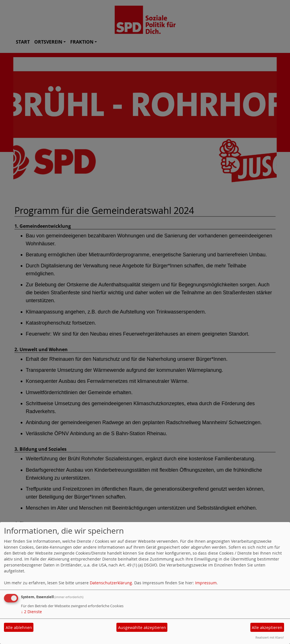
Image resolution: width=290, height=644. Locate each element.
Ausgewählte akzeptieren (142, 627)
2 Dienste (31, 612)
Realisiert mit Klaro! (270, 637)
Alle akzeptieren (267, 627)
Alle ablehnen (19, 627)
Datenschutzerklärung (111, 583)
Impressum (206, 583)
